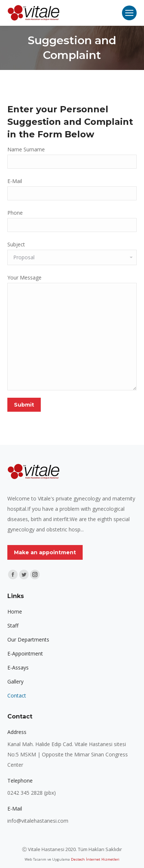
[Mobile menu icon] (129, 13)
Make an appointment (45, 552)
